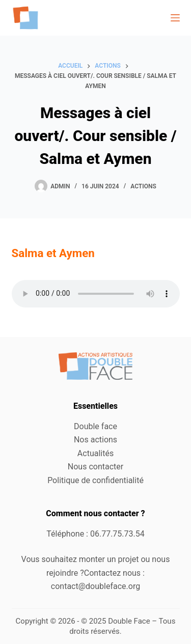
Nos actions (95, 440)
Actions (143, 186)
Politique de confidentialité (95, 480)
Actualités (95, 453)
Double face (95, 426)
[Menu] (175, 18)
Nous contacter (95, 467)
